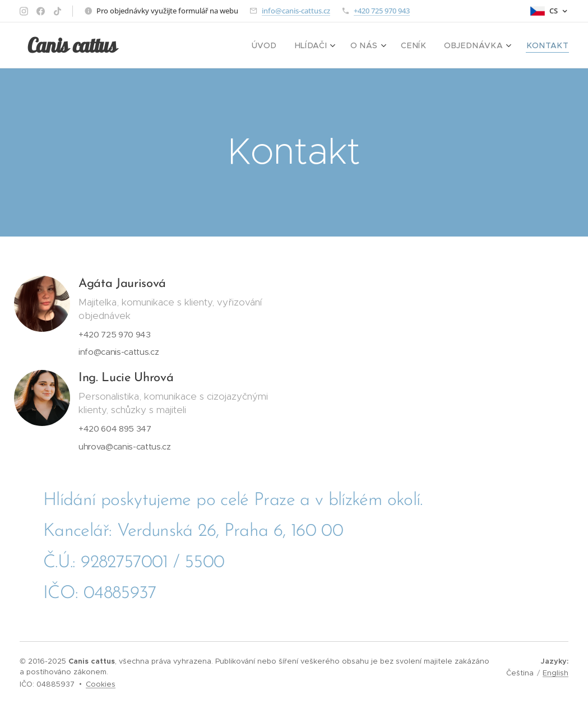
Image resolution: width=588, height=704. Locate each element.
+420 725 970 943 (382, 11)
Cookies (101, 684)
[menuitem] (289, 45)
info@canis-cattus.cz (296, 11)
